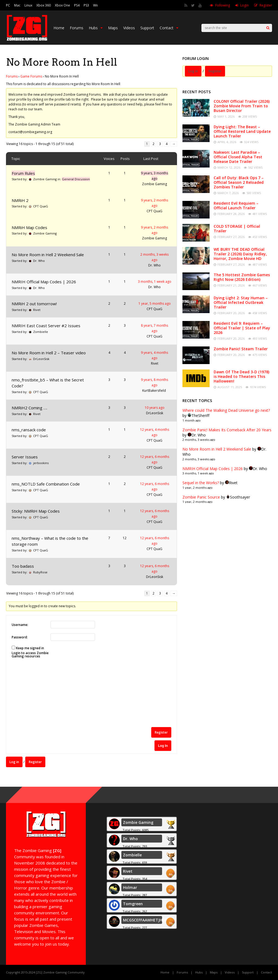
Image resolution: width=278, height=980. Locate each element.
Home (59, 28)
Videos (129, 28)
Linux (28, 5)
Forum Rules (23, 173)
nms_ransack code (29, 430)
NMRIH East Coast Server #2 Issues (46, 326)
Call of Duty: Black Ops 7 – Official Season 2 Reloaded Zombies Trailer (239, 182)
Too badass (23, 566)
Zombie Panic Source (201, 497)
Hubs (96, 28)
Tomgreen (133, 904)
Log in (14, 762)
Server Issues (25, 457)
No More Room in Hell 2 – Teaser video (49, 353)
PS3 (86, 5)
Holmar (130, 887)
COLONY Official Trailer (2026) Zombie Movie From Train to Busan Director (242, 106)
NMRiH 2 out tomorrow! (34, 304)
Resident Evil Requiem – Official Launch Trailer (236, 205)
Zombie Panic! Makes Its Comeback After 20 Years (227, 430)
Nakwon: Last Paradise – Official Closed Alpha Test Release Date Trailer (238, 157)
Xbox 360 (44, 5)
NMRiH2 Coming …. (29, 408)
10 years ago (155, 408)
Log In (163, 746)
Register (266, 5)
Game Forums (31, 76)
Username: (20, 625)
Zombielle (132, 855)
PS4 (77, 5)
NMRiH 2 (20, 200)
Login (244, 5)
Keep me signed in (30, 648)
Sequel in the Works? (201, 483)
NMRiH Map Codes (29, 227)
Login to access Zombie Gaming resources (30, 655)
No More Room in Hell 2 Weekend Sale (48, 255)
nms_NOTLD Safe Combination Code (46, 484)
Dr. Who (130, 839)
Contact (169, 28)
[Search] (268, 28)
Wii (95, 5)
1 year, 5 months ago (155, 303)
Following (223, 5)
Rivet (128, 871)
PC (8, 5)
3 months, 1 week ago (155, 282)
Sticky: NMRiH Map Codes (36, 511)
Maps (113, 28)
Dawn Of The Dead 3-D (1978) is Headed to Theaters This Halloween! (241, 376)
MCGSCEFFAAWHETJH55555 (149, 920)
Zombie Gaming (138, 822)
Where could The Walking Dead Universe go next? (226, 410)
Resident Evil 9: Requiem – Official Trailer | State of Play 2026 (242, 328)
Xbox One (62, 5)
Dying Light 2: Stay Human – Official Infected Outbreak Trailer (241, 302)
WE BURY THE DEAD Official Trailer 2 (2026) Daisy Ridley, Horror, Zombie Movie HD (240, 254)
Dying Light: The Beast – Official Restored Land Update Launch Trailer (242, 131)
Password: (20, 637)
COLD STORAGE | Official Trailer (237, 229)
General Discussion (76, 179)
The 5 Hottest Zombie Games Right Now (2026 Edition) (242, 277)
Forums (77, 28)
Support (147, 28)
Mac (17, 5)
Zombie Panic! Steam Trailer (241, 349)
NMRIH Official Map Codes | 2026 (44, 282)
